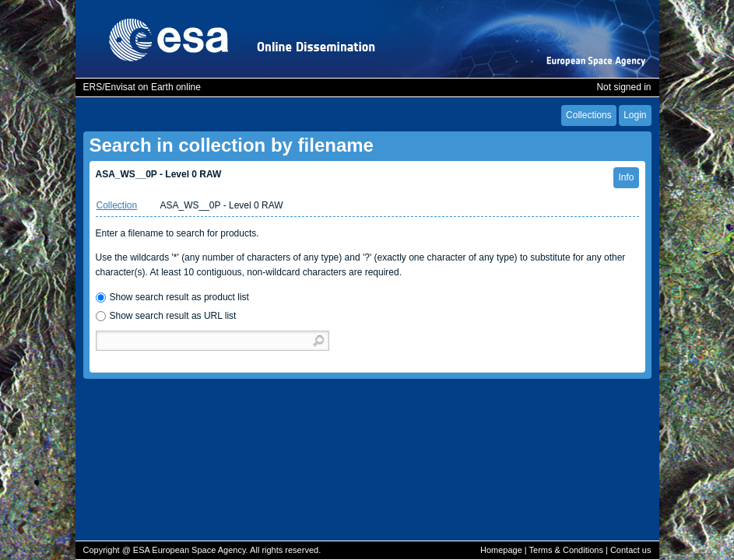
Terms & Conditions (566, 550)
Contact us (631, 550)
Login (635, 115)
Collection (117, 205)
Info (626, 177)
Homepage (501, 550)
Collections (589, 115)
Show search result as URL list (173, 316)
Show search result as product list (179, 297)
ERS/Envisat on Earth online (142, 87)
